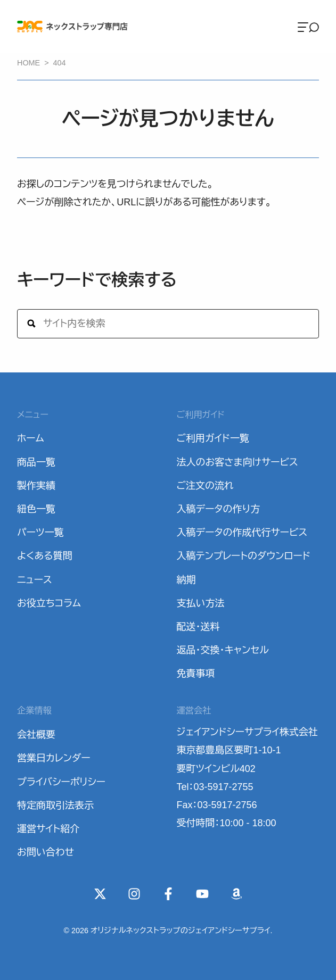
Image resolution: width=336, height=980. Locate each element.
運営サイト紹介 (48, 829)
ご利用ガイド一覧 (213, 438)
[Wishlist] (236, 894)
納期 (186, 580)
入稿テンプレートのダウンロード (244, 556)
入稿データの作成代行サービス (242, 533)
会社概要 (36, 735)
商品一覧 (36, 462)
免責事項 (196, 674)
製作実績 (36, 486)
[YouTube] (202, 894)
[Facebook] (168, 894)
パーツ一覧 (40, 533)
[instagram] (134, 894)
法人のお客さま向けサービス (237, 462)
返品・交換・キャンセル (223, 650)
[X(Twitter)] (100, 894)
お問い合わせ (46, 852)
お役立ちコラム (49, 603)
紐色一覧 (36, 509)
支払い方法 (201, 603)
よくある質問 (45, 556)
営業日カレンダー (54, 758)
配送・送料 (198, 627)
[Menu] (308, 27)
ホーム (31, 438)
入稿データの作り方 (219, 509)
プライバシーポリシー (61, 782)
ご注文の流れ (205, 486)
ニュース (35, 580)
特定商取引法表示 (55, 805)
